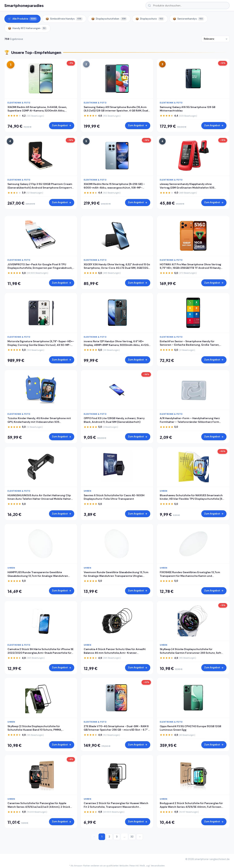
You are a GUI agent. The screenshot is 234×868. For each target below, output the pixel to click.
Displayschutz (150, 19)
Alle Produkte (22, 19)
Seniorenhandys (188, 19)
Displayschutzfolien (109, 19)
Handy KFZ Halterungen (27, 28)
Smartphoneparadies (24, 5)
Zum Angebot (62, 125)
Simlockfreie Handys (64, 19)
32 (132, 837)
